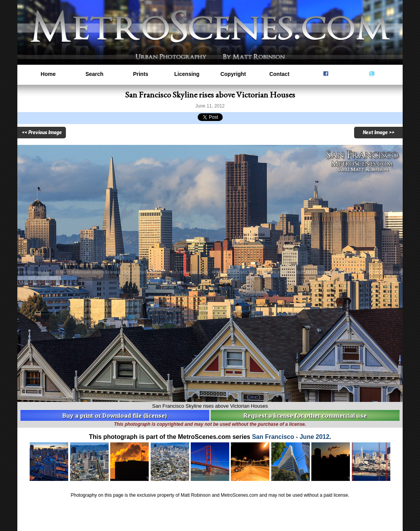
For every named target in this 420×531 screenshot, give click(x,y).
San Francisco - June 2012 (291, 437)
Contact (279, 74)
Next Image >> (378, 133)
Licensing (187, 74)
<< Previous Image (42, 133)
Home (48, 74)
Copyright (233, 74)
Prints (141, 74)
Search (95, 74)
